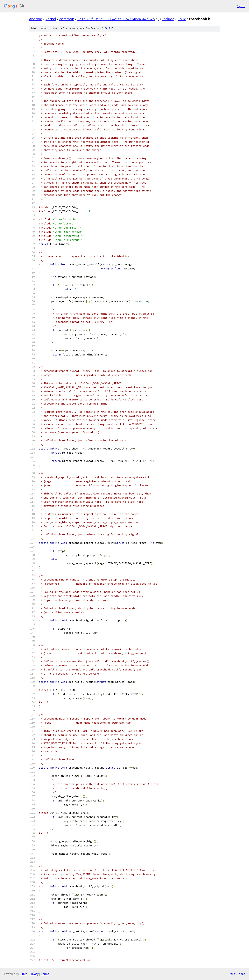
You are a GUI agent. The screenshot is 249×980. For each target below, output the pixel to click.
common (67, 19)
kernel (51, 19)
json (242, 974)
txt (233, 974)
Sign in (241, 6)
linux (182, 19)
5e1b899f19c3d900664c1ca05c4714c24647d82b (116, 19)
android (36, 19)
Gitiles (23, 974)
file (109, 29)
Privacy (34, 974)
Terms (45, 974)
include (168, 19)
